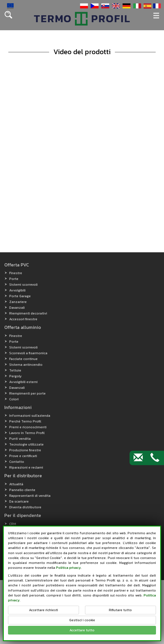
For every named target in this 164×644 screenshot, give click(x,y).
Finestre (16, 273)
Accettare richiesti (44, 610)
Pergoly (15, 376)
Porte (14, 279)
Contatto (17, 462)
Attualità (16, 484)
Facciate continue (23, 359)
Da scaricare (19, 501)
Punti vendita (20, 439)
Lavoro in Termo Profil (27, 433)
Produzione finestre (25, 450)
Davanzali (17, 308)
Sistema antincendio (26, 365)
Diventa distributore (25, 507)
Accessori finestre (23, 319)
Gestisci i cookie (82, 620)
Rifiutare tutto (120, 610)
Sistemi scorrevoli (23, 285)
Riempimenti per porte (27, 393)
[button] (83, 6)
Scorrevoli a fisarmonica (28, 353)
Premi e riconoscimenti (28, 427)
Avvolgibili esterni (23, 382)
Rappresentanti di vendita (30, 496)
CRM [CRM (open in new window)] (13, 524)
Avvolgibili (17, 290)
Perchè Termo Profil (25, 421)
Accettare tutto (82, 630)
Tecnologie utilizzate (26, 444)
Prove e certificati (23, 456)
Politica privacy (68, 568)
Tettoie (15, 370)
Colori (14, 399)
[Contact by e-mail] (138, 458)
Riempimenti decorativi (28, 313)
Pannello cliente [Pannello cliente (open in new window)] (22, 490)
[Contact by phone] (155, 458)
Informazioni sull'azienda (30, 416)
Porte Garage (20, 296)
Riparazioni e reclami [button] (26, 467)
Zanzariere (18, 302)
